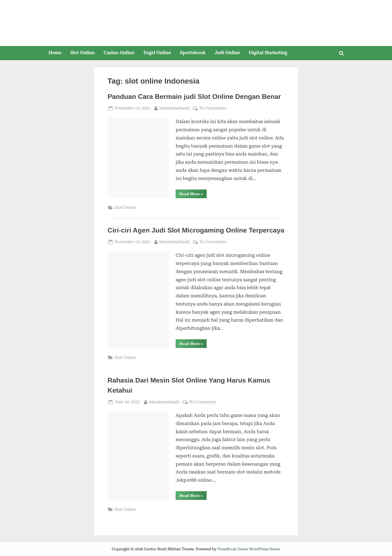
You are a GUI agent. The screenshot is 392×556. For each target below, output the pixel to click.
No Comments (213, 108)
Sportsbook (193, 53)
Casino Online (119, 53)
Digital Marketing (268, 53)
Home (55, 53)
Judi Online (227, 53)
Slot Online (82, 53)
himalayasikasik (175, 108)
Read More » (193, 195)
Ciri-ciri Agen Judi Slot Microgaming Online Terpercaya (196, 230)
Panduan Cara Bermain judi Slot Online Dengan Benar (194, 97)
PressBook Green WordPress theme (249, 549)
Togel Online (157, 53)
